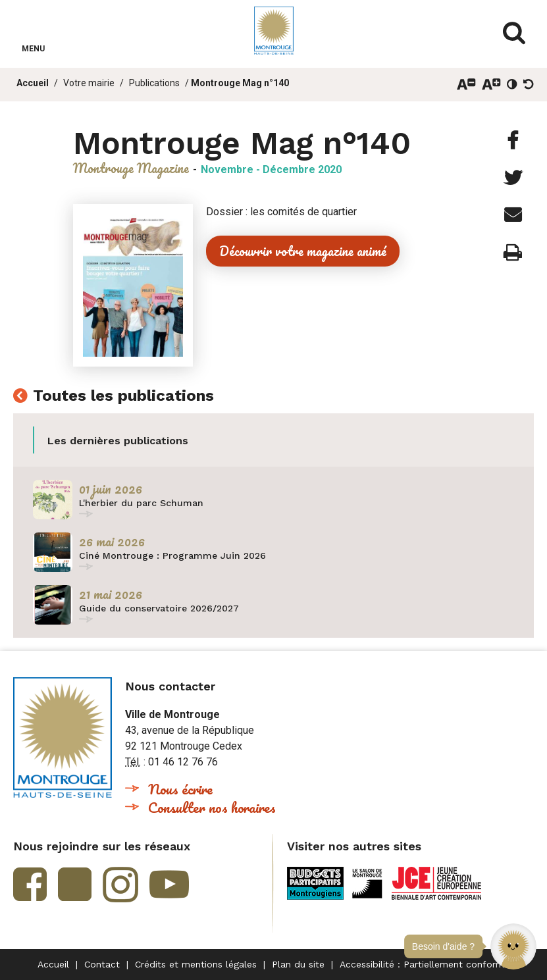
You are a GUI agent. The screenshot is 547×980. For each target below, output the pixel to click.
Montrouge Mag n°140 (240, 83)
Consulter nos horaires (212, 807)
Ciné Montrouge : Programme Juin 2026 (172, 555)
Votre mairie (89, 83)
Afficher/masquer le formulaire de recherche (514, 33)
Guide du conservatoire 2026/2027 (159, 608)
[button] (513, 946)
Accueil (33, 83)
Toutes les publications (123, 396)
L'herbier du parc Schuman (141, 503)
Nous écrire (180, 789)
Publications (154, 83)
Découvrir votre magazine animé (303, 251)
